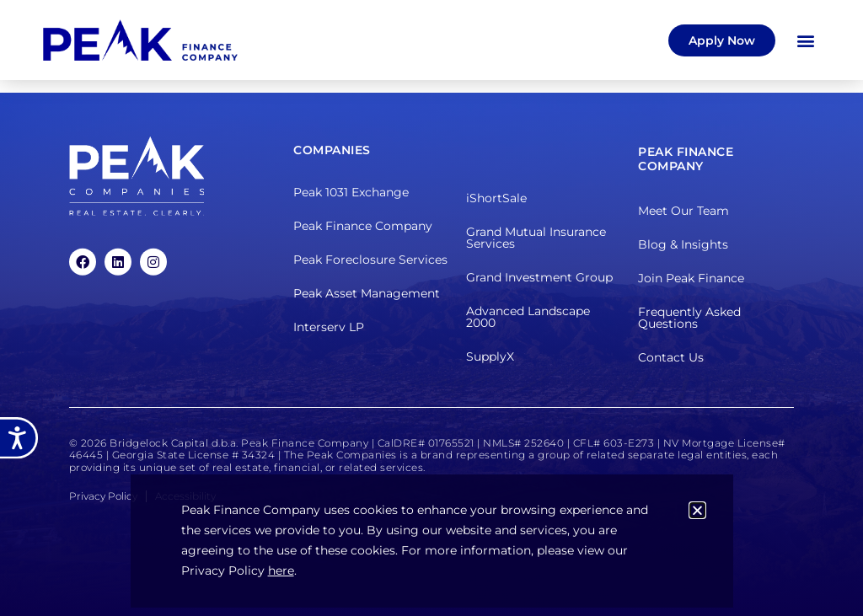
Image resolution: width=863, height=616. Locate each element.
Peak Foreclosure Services (370, 260)
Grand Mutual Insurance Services (536, 237)
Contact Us (671, 357)
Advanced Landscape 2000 (528, 316)
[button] (806, 40)
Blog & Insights (683, 244)
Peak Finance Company (363, 226)
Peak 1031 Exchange (351, 192)
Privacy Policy (103, 496)
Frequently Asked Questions (689, 318)
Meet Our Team (683, 211)
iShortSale (496, 197)
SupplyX (490, 356)
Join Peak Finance (691, 278)
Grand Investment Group (539, 276)
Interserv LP (329, 327)
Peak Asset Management (367, 293)
